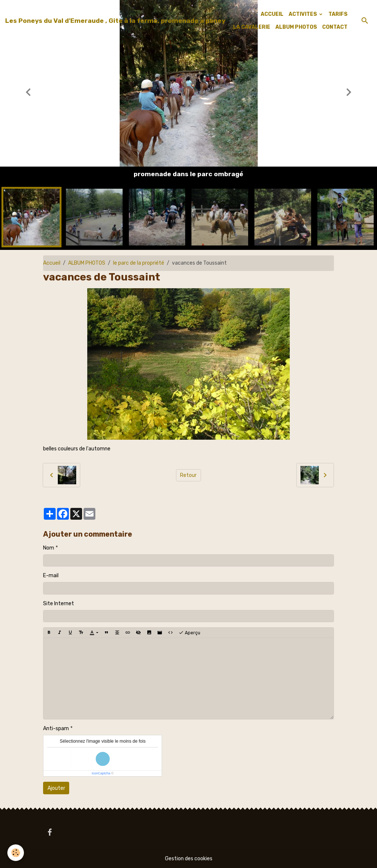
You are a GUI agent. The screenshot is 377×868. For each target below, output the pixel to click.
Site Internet (59, 604)
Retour (188, 475)
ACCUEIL (272, 14)
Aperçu (189, 633)
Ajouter (56, 788)
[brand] (115, 21)
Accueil (52, 263)
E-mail (51, 576)
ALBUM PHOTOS (296, 27)
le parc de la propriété (139, 263)
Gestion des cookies (189, 859)
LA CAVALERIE (252, 27)
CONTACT (335, 27)
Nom (49, 548)
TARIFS (338, 14)
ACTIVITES (303, 14)
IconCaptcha (101, 773)
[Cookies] (16, 853)
